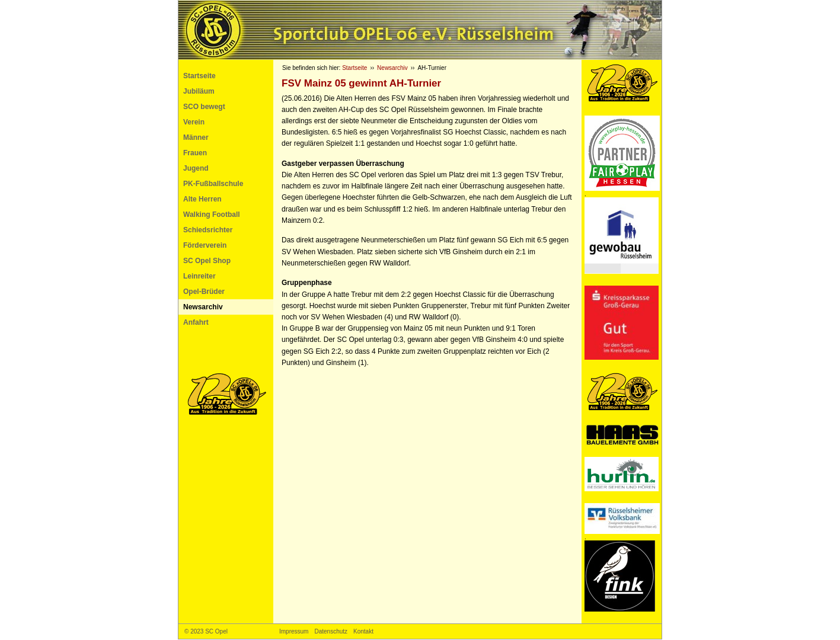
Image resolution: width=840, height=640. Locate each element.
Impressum (294, 631)
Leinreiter (199, 276)
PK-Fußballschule (213, 184)
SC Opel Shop (207, 261)
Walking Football (212, 215)
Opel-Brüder (204, 292)
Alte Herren (202, 199)
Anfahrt (196, 322)
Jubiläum (199, 91)
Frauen (195, 153)
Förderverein (205, 245)
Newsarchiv (203, 307)
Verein (194, 122)
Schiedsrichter (208, 230)
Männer (196, 137)
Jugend (196, 168)
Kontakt (363, 631)
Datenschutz (331, 631)
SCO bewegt (204, 107)
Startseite (199, 76)
